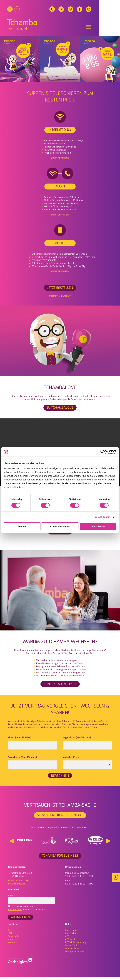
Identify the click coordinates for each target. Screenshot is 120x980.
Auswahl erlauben (60, 526)
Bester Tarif (71, 948)
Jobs (10, 933)
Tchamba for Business (60, 858)
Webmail (12, 945)
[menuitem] (11, 10)
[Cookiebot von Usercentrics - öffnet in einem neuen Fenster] (103, 452)
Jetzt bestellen (60, 291)
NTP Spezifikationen (75, 954)
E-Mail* (31, 901)
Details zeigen (102, 517)
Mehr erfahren (60, 161)
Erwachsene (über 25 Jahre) (22, 760)
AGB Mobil (70, 942)
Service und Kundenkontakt (60, 818)
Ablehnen (22, 526)
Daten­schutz (71, 936)
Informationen (15, 912)
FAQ (10, 936)
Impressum (71, 933)
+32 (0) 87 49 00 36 (18, 883)
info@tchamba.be (17, 887)
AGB (67, 939)
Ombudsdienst (72, 951)
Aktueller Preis (71, 760)
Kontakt (12, 942)
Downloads (13, 939)
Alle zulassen (98, 526)
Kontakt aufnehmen (60, 299)
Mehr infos (60, 534)
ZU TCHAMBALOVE (60, 410)
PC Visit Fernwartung (76, 945)
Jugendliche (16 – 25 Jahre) (77, 740)
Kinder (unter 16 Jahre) (20, 740)
